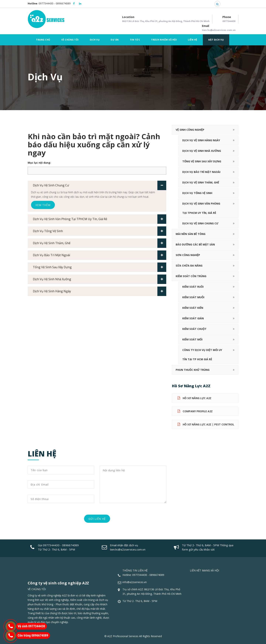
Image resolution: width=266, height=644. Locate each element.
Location (166, 19)
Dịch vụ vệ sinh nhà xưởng (100, 279)
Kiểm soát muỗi (193, 297)
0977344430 (46, 3)
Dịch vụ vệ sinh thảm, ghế (100, 243)
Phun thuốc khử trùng (193, 370)
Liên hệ (193, 40)
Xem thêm (43, 205)
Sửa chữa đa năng (189, 266)
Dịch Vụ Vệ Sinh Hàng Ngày (100, 291)
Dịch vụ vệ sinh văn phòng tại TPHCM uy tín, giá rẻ (100, 219)
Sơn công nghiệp (188, 255)
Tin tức (135, 40)
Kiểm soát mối (192, 339)
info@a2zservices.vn (135, 582)
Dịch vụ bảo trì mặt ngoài (100, 255)
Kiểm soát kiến (193, 308)
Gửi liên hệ (97, 519)
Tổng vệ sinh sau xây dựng (100, 267)
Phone (229, 19)
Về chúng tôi (70, 40)
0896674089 (63, 3)
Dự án (115, 40)
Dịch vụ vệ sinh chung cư (100, 185)
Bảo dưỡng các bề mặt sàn (195, 244)
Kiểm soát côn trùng (191, 276)
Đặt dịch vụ (216, 40)
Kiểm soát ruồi (193, 287)
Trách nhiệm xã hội (164, 40)
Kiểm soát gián (193, 318)
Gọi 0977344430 (49, 545)
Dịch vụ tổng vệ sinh (100, 231)
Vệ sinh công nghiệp (190, 130)
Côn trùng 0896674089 (33, 635)
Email (219, 28)
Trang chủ (43, 40)
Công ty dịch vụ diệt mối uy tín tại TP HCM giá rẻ (202, 355)
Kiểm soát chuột (194, 329)
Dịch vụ (95, 40)
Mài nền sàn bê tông (191, 234)
